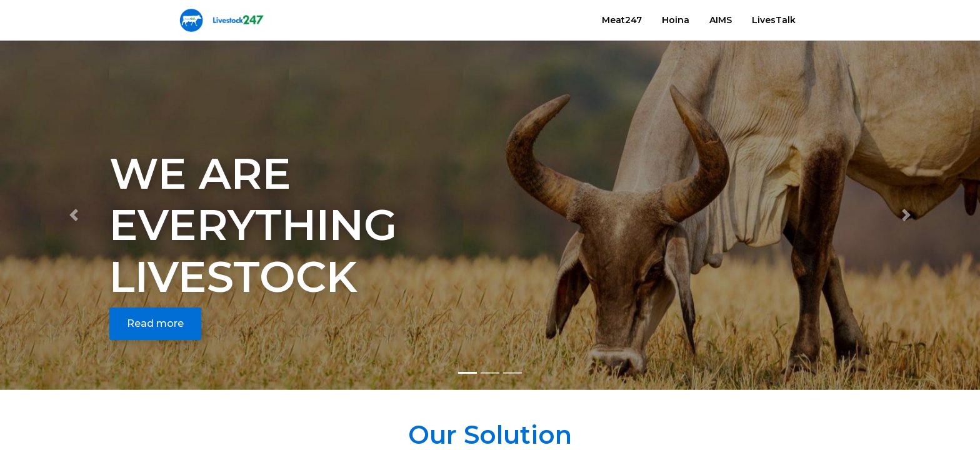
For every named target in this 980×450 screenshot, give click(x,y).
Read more (155, 323)
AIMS (721, 20)
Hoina (676, 20)
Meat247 (622, 20)
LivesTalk (774, 20)
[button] (73, 215)
